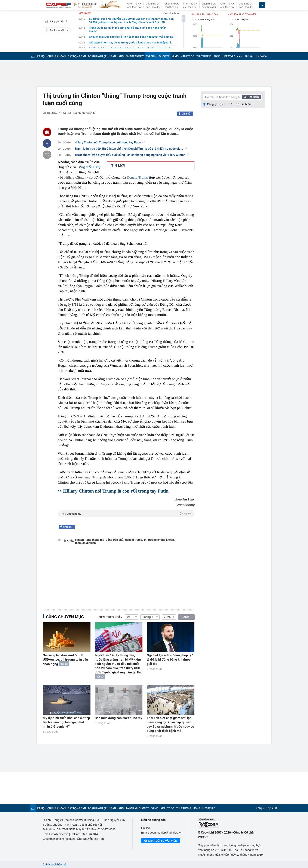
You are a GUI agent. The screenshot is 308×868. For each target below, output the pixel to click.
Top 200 (272, 808)
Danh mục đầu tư (56, 30)
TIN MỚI (118, 166)
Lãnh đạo (246, 104)
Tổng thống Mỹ (89, 167)
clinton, (80, 540)
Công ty (212, 104)
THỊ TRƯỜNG (204, 56)
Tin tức (229, 104)
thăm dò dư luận (85, 543)
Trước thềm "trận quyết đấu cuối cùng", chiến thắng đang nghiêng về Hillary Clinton (132, 155)
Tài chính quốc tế (84, 113)
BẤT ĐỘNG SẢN (77, 56)
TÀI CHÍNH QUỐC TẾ (158, 56)
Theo (126, 514)
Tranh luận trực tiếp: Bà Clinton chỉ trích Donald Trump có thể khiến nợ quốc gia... (131, 149)
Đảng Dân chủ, (115, 540)
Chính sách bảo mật (55, 865)
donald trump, (134, 540)
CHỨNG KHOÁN (57, 56)
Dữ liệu (250, 56)
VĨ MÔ (175, 56)
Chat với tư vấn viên (161, 841)
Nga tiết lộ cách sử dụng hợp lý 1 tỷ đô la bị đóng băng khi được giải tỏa (170, 660)
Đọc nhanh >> (171, 13)
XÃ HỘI (41, 56)
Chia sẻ (186, 114)
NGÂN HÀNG (116, 56)
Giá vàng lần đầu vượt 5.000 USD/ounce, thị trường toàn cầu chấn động (65, 660)
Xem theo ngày (111, 617)
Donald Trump (138, 177)
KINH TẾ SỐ (187, 56)
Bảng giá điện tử (56, 21)
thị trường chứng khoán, (159, 540)
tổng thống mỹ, (95, 540)
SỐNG (217, 56)
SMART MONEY (135, 56)
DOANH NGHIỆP (97, 56)
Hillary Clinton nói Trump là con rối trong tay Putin (110, 143)
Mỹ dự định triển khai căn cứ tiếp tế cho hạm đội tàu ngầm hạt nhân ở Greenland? (66, 722)
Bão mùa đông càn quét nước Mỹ (118, 718)
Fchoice (262, 56)
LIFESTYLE (229, 56)
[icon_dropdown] (262, 5)
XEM (186, 617)
